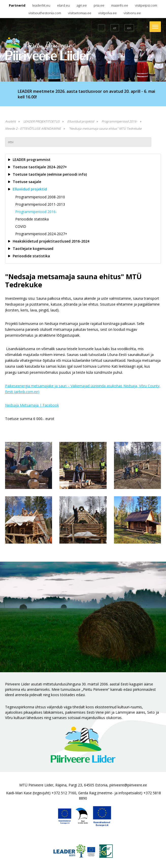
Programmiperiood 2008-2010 (40, 197)
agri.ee (82, 5)
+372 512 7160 (64, 793)
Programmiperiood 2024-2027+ (41, 234)
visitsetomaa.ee (80, 13)
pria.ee (99, 5)
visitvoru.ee (132, 13)
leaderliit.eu (41, 5)
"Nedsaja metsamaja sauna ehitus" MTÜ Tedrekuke (105, 129)
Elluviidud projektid (81, 121)
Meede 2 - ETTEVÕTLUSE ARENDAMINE (33, 129)
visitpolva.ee (107, 13)
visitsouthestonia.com (45, 13)
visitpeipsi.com (146, 5)
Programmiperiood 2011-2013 (40, 204)
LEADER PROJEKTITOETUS (41, 121)
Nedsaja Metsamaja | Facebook (32, 405)
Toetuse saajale (27, 182)
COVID (21, 226)
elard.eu (63, 5)
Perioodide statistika (32, 219)
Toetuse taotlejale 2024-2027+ (40, 167)
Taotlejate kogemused (33, 249)
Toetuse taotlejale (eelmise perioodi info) (50, 174)
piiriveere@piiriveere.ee (128, 785)
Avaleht (10, 121)
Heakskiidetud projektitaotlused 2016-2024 (51, 241)
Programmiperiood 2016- (119, 121)
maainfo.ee (120, 5)
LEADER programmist (32, 160)
